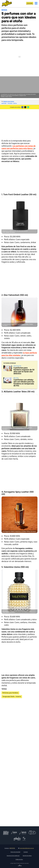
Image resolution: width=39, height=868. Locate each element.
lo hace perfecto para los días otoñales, (19, 354)
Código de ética (19, 859)
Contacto (26, 852)
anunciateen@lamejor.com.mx (26, 848)
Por (8, 101)
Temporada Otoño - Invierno (12, 696)
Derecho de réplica (27, 856)
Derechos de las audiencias (13, 856)
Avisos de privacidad (15, 852)
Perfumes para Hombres (10, 693)
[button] (36, 3)
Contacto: (10, 848)
